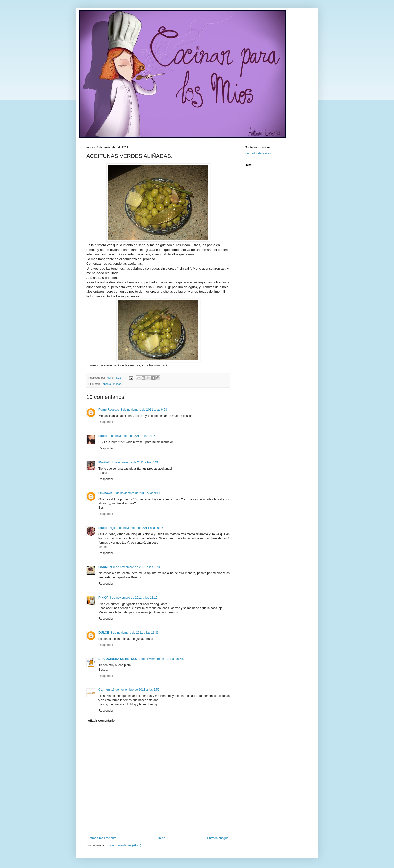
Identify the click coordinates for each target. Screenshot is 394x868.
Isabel (103, 436)
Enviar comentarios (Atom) (123, 845)
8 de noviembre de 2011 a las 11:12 (133, 598)
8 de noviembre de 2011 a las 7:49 (135, 462)
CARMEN (105, 567)
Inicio (162, 838)
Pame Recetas (109, 410)
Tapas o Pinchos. (112, 384)
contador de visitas (258, 153)
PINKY (103, 598)
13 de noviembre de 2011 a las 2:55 (135, 690)
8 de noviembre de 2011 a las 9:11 (137, 493)
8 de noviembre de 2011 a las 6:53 (144, 410)
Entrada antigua (218, 838)
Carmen (104, 690)
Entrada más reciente (102, 838)
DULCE (104, 633)
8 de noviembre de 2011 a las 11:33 (134, 633)
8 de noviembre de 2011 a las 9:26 (140, 528)
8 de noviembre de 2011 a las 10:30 (137, 567)
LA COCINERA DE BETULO (118, 659)
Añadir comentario (101, 721)
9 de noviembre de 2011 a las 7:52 (162, 659)
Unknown (105, 493)
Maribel (104, 462)
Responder (106, 422)
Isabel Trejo (107, 528)
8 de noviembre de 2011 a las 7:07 (132, 436)
